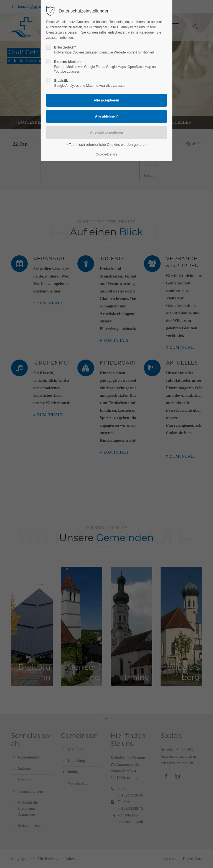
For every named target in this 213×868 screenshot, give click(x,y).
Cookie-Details (106, 154)
